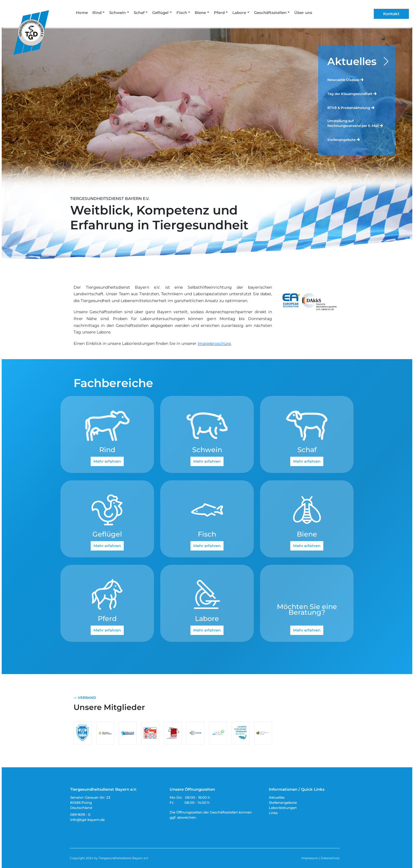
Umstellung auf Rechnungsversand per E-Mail (355, 123)
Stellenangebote (344, 139)
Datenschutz (330, 858)
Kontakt (391, 14)
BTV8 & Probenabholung (351, 107)
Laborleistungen (283, 808)
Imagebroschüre (214, 343)
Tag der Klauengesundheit (352, 93)
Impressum (310, 858)
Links (273, 813)
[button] (99, 14)
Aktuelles (352, 61)
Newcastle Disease (346, 79)
